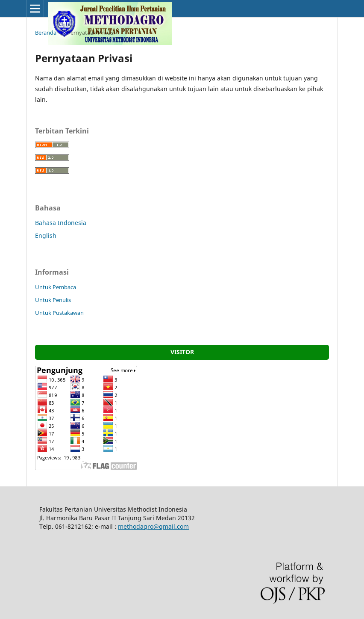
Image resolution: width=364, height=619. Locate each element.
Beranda (46, 33)
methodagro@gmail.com (153, 526)
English (46, 235)
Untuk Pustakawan (59, 313)
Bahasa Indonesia (61, 223)
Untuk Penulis (53, 300)
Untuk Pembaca (56, 287)
